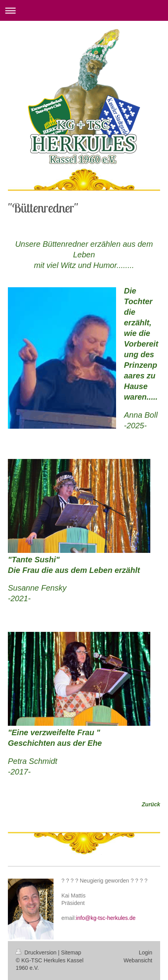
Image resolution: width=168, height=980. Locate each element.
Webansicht (138, 960)
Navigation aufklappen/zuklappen (84, 10)
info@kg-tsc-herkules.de (106, 918)
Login (146, 952)
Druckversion (37, 952)
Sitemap (71, 952)
